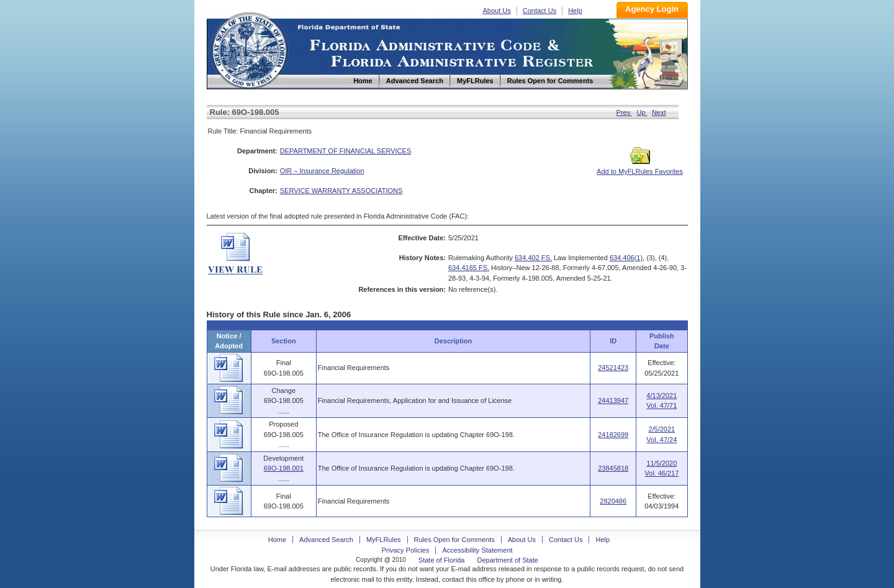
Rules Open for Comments (454, 540)
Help (575, 11)
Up (642, 112)
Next (659, 112)
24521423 (613, 368)
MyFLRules (384, 540)
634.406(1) (626, 258)
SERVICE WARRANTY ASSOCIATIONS (341, 191)
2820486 (613, 501)
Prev (625, 112)
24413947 (613, 400)
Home (249, 49)
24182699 (613, 435)
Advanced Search (326, 540)
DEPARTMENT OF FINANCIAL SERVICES (346, 151)
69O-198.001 (284, 468)
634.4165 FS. (469, 268)
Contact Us (540, 11)
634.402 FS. (533, 258)
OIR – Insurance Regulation (322, 171)
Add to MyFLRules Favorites (640, 168)
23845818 (613, 468)
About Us (497, 11)
